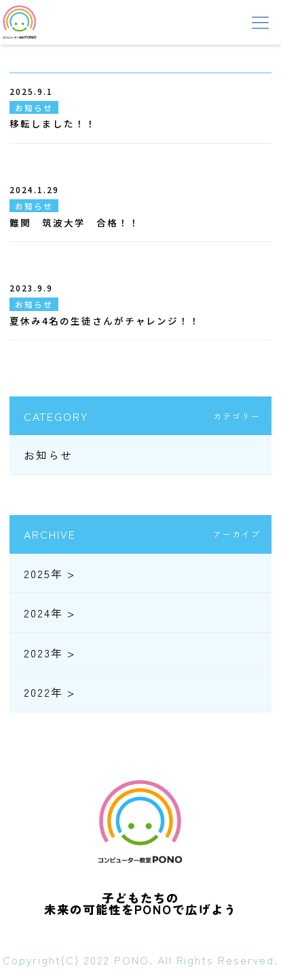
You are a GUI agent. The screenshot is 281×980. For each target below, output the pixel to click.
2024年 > (49, 613)
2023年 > (49, 653)
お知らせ (48, 455)
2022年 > (49, 692)
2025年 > (49, 573)
